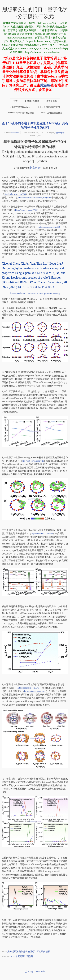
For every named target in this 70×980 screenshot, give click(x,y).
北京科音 (35, 168)
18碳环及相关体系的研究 (49, 107)
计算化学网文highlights (20, 107)
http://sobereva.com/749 (15, 194)
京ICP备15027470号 (35, 972)
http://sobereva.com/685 (42, 533)
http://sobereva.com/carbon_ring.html (34, 198)
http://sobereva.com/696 (49, 227)
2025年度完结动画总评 (22, 956)
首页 (15, 101)
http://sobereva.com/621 (33, 461)
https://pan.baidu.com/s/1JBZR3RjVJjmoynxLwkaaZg (35, 293)
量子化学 (60, 133)
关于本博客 (51, 101)
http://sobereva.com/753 (26, 210)
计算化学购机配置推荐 (52, 113)
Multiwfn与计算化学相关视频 (21, 113)
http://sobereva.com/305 (35, 691)
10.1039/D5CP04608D (39, 287)
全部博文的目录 (32, 101)
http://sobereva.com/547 (28, 688)
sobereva (15, 133)
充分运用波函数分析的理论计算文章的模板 (29, 951)
